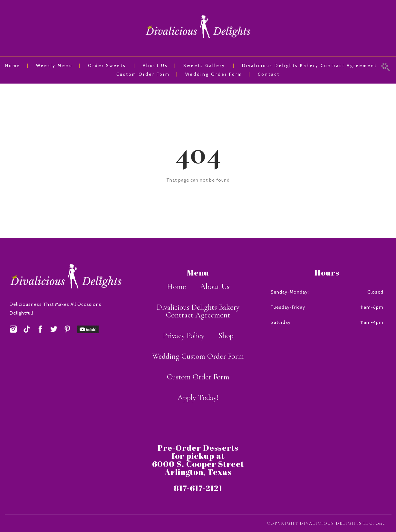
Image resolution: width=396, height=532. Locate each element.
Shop (226, 336)
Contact (269, 74)
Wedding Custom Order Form (198, 356)
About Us (155, 65)
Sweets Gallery (204, 65)
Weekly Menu (54, 65)
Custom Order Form (143, 74)
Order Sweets (107, 65)
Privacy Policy (184, 336)
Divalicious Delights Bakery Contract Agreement (309, 65)
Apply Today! (198, 398)
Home (13, 65)
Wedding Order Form (214, 74)
